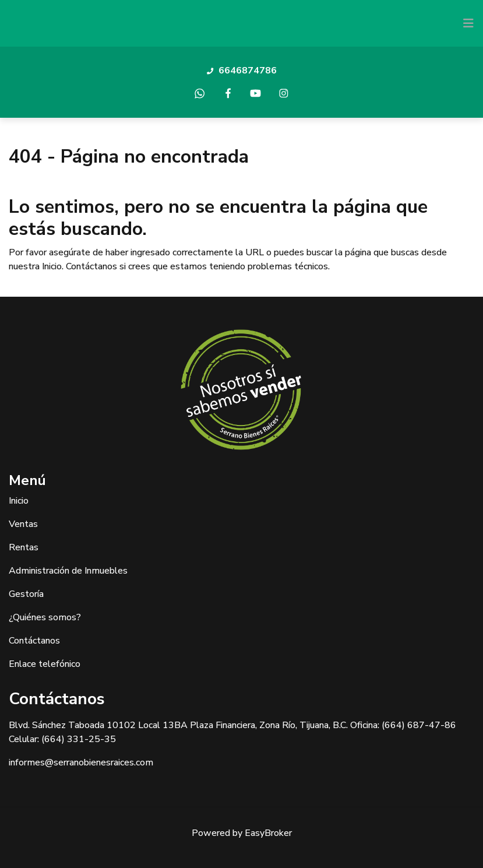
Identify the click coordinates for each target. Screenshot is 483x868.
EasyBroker (268, 833)
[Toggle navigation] (468, 23)
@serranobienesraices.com (99, 762)
